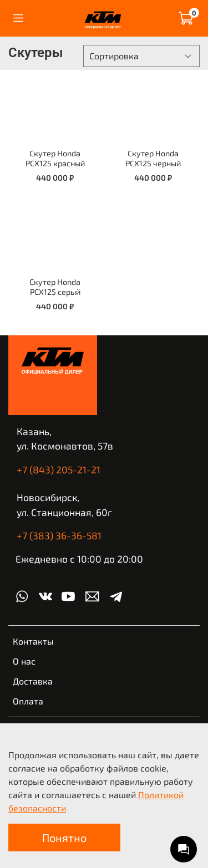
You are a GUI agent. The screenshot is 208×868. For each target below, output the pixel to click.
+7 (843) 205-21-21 (59, 469)
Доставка (33, 681)
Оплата (28, 701)
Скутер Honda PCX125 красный (55, 158)
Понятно (64, 838)
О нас (24, 661)
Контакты (33, 641)
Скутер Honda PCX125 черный (153, 158)
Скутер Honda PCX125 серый (55, 287)
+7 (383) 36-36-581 (59, 535)
